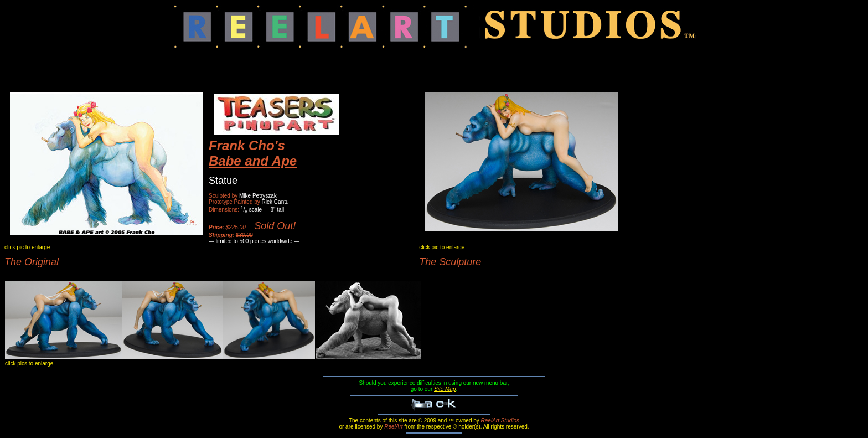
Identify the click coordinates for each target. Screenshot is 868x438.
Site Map (445, 389)
